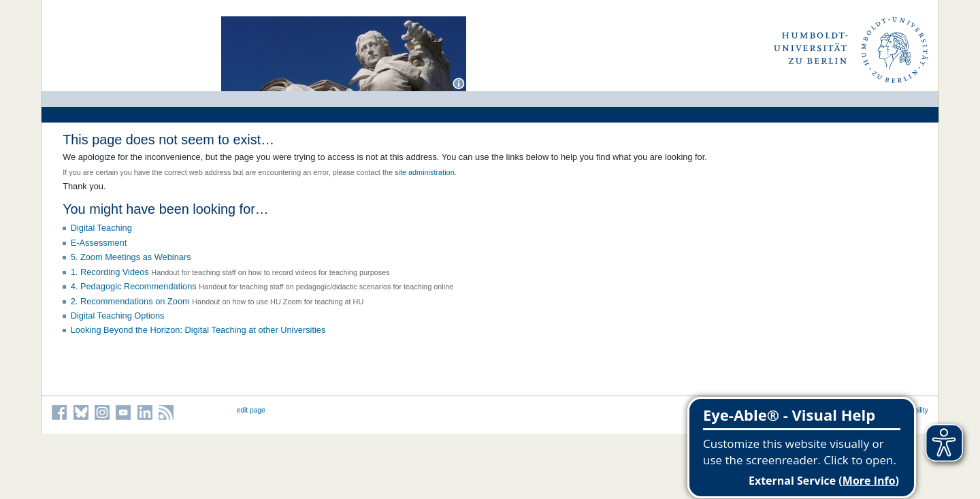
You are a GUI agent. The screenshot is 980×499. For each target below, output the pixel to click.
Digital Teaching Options (118, 316)
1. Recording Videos (110, 272)
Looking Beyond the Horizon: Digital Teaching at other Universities (198, 330)
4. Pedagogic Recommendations (134, 286)
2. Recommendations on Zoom (130, 301)
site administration (425, 172)
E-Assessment (99, 243)
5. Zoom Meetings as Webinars (131, 257)
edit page (251, 410)
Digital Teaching (101, 228)
